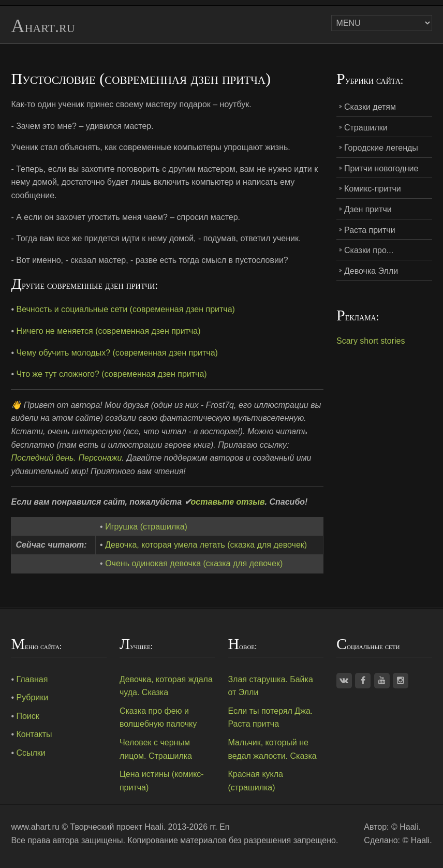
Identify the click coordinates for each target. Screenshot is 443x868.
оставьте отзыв (228, 502)
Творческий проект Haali (116, 827)
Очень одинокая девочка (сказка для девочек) (194, 563)
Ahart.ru (43, 26)
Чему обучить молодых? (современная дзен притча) (117, 353)
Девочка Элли (371, 271)
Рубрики (32, 697)
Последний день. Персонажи (66, 458)
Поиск (27, 716)
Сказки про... (369, 250)
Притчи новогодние (381, 168)
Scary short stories (371, 341)
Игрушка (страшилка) (146, 527)
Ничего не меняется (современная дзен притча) (108, 331)
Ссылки (31, 753)
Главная (32, 679)
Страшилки (366, 128)
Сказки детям (370, 107)
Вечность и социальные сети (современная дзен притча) (125, 309)
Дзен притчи (368, 209)
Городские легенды (381, 148)
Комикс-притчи (373, 189)
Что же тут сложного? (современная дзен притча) (111, 374)
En (225, 827)
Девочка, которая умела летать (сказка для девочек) (206, 545)
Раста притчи (370, 230)
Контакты (34, 734)
